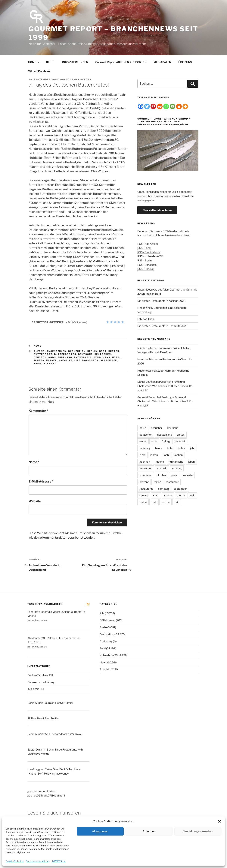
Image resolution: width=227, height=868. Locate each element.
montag (177, 468)
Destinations (107, 634)
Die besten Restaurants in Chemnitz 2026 (162, 326)
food (97, 357)
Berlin (103, 627)
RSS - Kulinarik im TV (150, 256)
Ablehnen (149, 831)
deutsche (86, 354)
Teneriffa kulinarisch (45, 604)
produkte (187, 475)
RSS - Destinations (149, 252)
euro (154, 441)
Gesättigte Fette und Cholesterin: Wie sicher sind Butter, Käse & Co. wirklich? (165, 386)
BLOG (50, 62)
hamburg (145, 448)
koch (166, 455)
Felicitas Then (146, 319)
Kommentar (38, 411)
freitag (166, 441)
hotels (182, 448)
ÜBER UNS (185, 62)
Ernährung (106, 641)
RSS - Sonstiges (147, 265)
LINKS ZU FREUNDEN (74, 62)
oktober (161, 475)
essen (143, 441)
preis (174, 475)
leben (191, 462)
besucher (157, 428)
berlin (92, 351)
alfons (39, 351)
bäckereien (77, 351)
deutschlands (45, 357)
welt (154, 502)
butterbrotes (65, 354)
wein (192, 495)
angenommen (57, 351)
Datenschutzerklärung (38, 861)
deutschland (165, 435)
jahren (39, 360)
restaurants (146, 489)
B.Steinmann (108, 620)
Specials (105, 669)
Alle (102, 613)
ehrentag (65, 357)
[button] (219, 821)
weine (143, 502)
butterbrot (43, 354)
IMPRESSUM (59, 861)
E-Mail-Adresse (41, 481)
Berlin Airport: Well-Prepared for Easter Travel (55, 734)
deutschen (103, 354)
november (146, 475)
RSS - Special (145, 269)
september (109, 360)
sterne (168, 495)
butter (114, 351)
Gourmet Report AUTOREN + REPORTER (121, 62)
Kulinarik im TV (109, 655)
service (144, 495)
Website (35, 501)
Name (34, 462)
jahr (192, 448)
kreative (66, 360)
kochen (178, 455)
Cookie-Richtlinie (15, 861)
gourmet (180, 441)
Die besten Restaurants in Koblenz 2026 (161, 301)
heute (159, 448)
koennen (145, 462)
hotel (117, 357)
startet (50, 364)
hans (107, 357)
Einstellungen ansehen (198, 831)
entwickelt (83, 357)
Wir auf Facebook (39, 71)
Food (103, 648)
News (38, 346)
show (38, 364)
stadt (156, 495)
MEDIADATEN (162, 62)
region (157, 482)
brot (103, 351)
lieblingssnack (87, 360)
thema (181, 495)
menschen (146, 468)
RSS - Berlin (145, 260)
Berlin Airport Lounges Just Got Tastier (50, 703)
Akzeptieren (100, 831)
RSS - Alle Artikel (148, 244)
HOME (34, 62)
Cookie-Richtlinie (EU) (40, 675)
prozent (144, 482)
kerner (52, 360)
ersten (181, 435)
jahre (142, 455)
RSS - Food (144, 248)
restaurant (172, 482)
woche (165, 502)
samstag (163, 489)
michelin (162, 468)
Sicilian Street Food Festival (44, 718)
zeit (177, 502)
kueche (159, 462)
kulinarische (176, 462)
